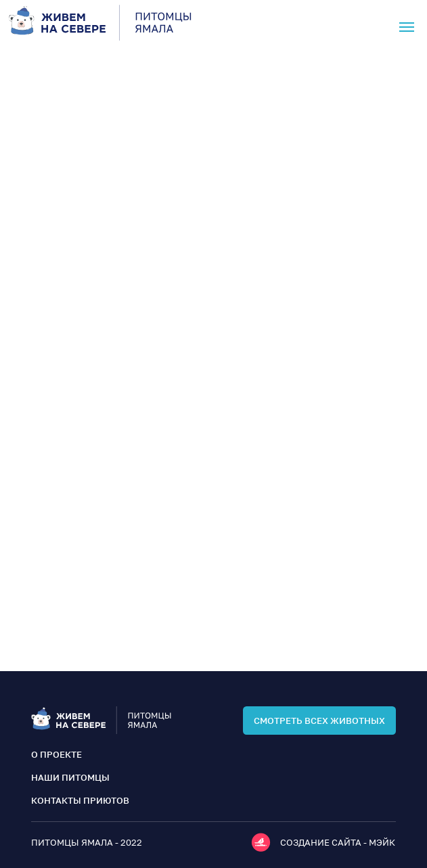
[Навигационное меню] (407, 27)
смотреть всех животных (319, 721)
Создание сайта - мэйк (338, 842)
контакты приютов (80, 800)
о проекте (57, 754)
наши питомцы (70, 777)
